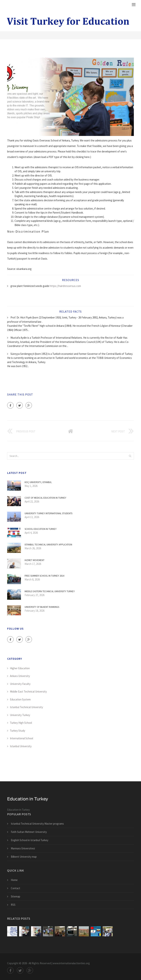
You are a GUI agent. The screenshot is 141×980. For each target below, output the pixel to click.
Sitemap (16, 896)
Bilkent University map (24, 857)
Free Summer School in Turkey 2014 (44, 576)
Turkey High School (21, 723)
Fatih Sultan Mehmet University (29, 832)
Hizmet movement (35, 560)
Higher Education (20, 668)
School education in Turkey (41, 529)
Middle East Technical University (28, 692)
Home (14, 880)
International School (21, 738)
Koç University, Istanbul (38, 482)
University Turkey (20, 715)
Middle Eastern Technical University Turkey (50, 591)
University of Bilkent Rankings (42, 607)
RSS (13, 905)
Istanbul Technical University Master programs (37, 824)
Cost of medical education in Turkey (45, 498)
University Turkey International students (48, 513)
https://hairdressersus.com (65, 286)
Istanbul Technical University (26, 707)
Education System (20, 699)
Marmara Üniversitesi (23, 848)
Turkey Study (18, 731)
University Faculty (20, 684)
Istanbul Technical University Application (48, 545)
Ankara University (20, 676)
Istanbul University (21, 746)
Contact (16, 888)
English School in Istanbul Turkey (30, 840)
